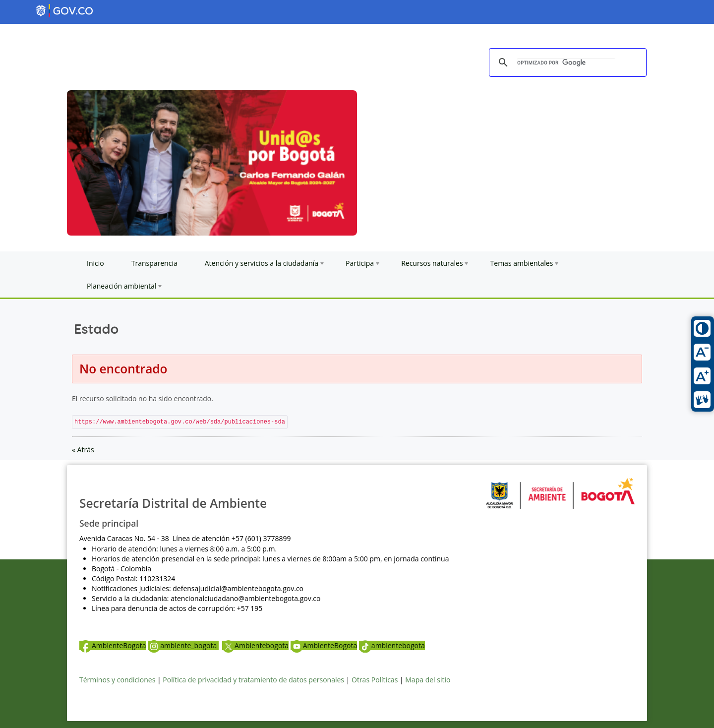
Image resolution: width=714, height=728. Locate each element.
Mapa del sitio (428, 680)
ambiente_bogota (183, 645)
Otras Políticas (375, 680)
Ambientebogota (255, 645)
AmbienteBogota (113, 645)
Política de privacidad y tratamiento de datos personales (253, 680)
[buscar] (566, 63)
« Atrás (83, 450)
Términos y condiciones (117, 680)
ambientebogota (392, 645)
